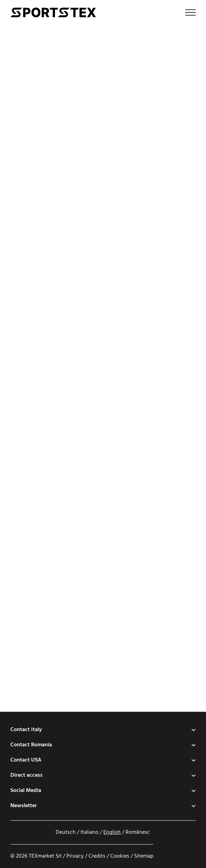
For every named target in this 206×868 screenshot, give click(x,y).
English (112, 832)
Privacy (75, 856)
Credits (97, 856)
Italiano (90, 832)
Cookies (120, 856)
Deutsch (66, 832)
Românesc (138, 832)
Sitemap (144, 856)
